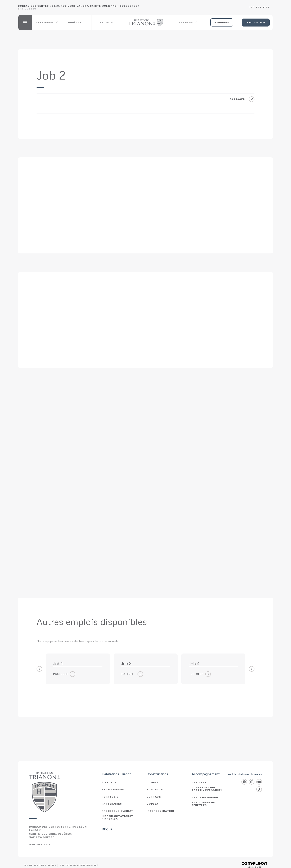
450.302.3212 (259, 7)
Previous (39, 669)
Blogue (107, 829)
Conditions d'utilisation (40, 865)
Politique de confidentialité (79, 865)
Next (252, 669)
